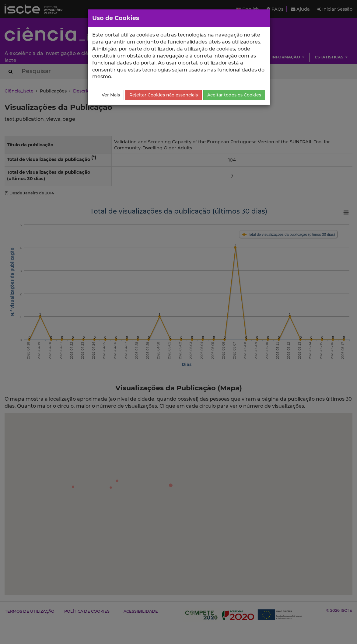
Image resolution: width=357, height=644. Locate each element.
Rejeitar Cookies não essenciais (164, 95)
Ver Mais (111, 95)
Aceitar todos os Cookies (234, 95)
